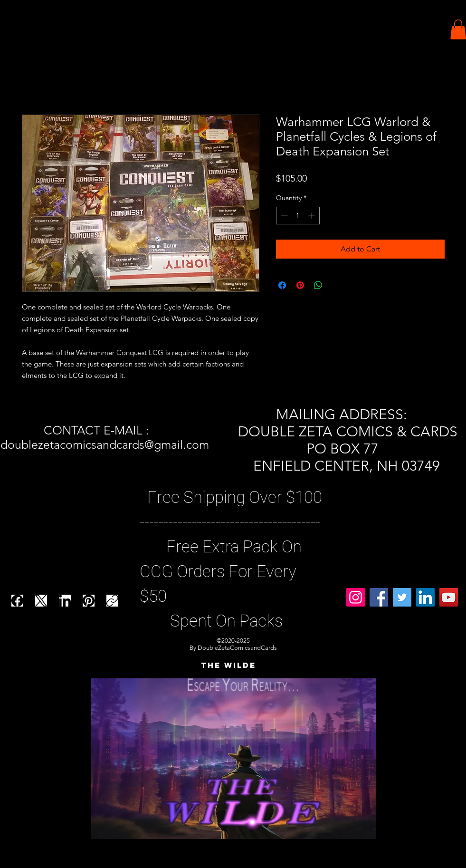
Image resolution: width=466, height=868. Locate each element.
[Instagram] (356, 597)
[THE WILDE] (228, 665)
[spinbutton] (298, 216)
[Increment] (312, 216)
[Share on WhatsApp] (318, 285)
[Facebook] (17, 601)
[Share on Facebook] (282, 285)
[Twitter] (402, 597)
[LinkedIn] (65, 601)
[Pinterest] (89, 601)
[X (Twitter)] (41, 601)
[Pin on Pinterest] (300, 285)
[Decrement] (283, 216)
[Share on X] (336, 285)
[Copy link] (112, 601)
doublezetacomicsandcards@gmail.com (105, 444)
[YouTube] (449, 597)
